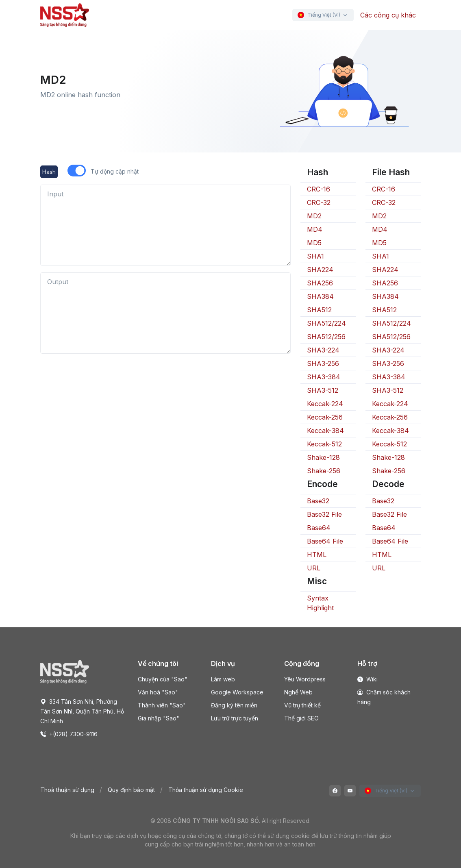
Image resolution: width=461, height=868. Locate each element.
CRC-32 (319, 202)
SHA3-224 (323, 350)
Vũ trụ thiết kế (302, 705)
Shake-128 (323, 457)
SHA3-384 (324, 377)
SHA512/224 (326, 323)
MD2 (314, 216)
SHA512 (319, 310)
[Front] (65, 15)
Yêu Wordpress (305, 679)
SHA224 (320, 270)
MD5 (314, 243)
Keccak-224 (325, 404)
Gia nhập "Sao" (159, 718)
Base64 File (325, 541)
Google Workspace (237, 692)
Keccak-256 (325, 417)
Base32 (318, 501)
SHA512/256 (326, 337)
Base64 (319, 528)
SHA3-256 (323, 363)
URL (314, 568)
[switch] (77, 171)
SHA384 (320, 296)
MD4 (315, 229)
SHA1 (315, 256)
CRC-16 (319, 189)
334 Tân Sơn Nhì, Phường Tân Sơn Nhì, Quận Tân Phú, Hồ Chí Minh (82, 711)
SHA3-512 (323, 390)
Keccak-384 (325, 431)
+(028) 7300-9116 (69, 734)
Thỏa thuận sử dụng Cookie (206, 790)
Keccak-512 (324, 444)
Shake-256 (324, 471)
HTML (317, 555)
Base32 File (324, 514)
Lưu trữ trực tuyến (235, 718)
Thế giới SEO (301, 718)
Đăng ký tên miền (234, 705)
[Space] (65, 671)
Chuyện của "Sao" (163, 679)
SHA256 (320, 283)
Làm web (223, 679)
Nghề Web (298, 692)
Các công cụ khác (388, 15)
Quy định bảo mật (131, 790)
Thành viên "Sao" (162, 705)
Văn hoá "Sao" (158, 692)
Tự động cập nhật (115, 171)
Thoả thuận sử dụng (67, 790)
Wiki (367, 679)
